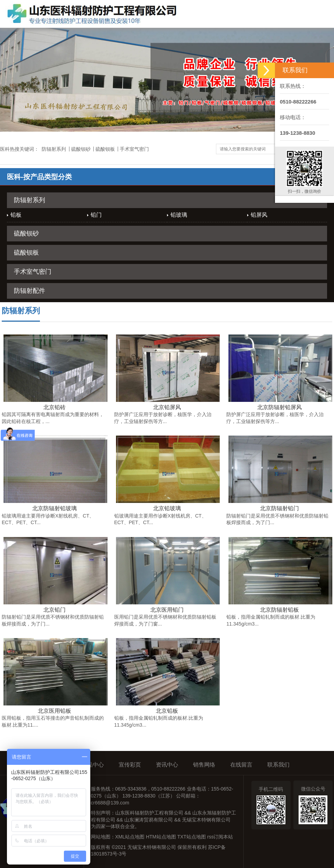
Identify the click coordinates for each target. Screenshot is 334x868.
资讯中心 (167, 765)
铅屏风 (259, 215)
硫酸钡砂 (81, 149)
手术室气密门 (134, 149)
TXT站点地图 (191, 837)
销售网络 (204, 765)
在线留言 (241, 765)
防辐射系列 (54, 149)
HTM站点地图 (161, 837)
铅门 (96, 215)
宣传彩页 (130, 765)
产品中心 (93, 765)
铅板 (16, 215)
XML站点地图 (130, 837)
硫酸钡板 (105, 149)
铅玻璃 (179, 215)
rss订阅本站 (220, 837)
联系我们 (278, 765)
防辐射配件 (30, 291)
